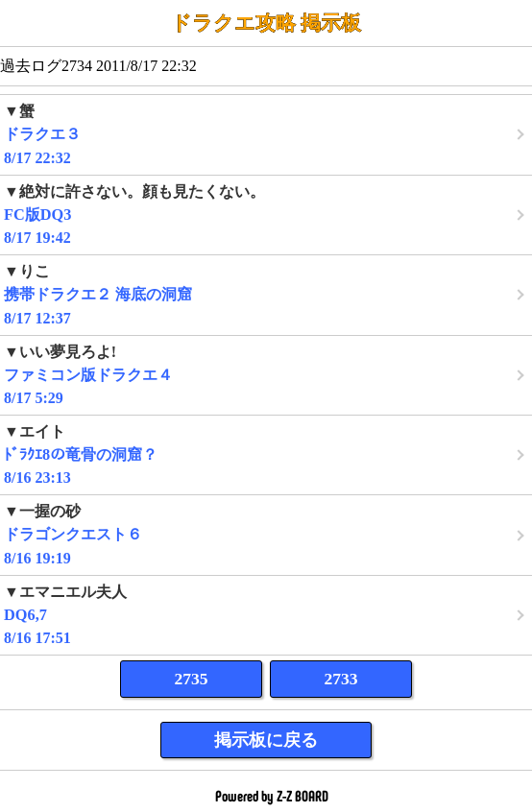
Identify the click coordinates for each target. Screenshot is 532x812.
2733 (340, 679)
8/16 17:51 (266, 615)
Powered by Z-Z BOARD (272, 796)
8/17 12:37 (266, 294)
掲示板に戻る (266, 740)
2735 (191, 679)
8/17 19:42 (266, 215)
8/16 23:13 (266, 454)
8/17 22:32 (266, 134)
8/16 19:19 (266, 534)
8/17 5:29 (266, 375)
